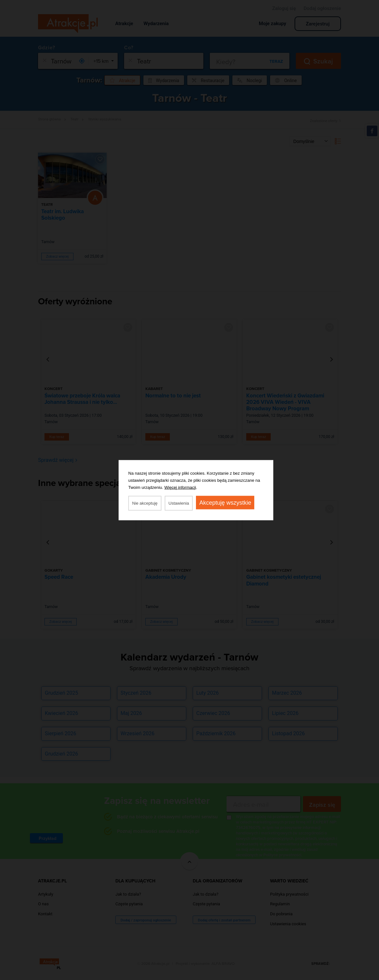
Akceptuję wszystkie (225, 502)
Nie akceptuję (145, 503)
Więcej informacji (180, 487)
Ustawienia (179, 503)
